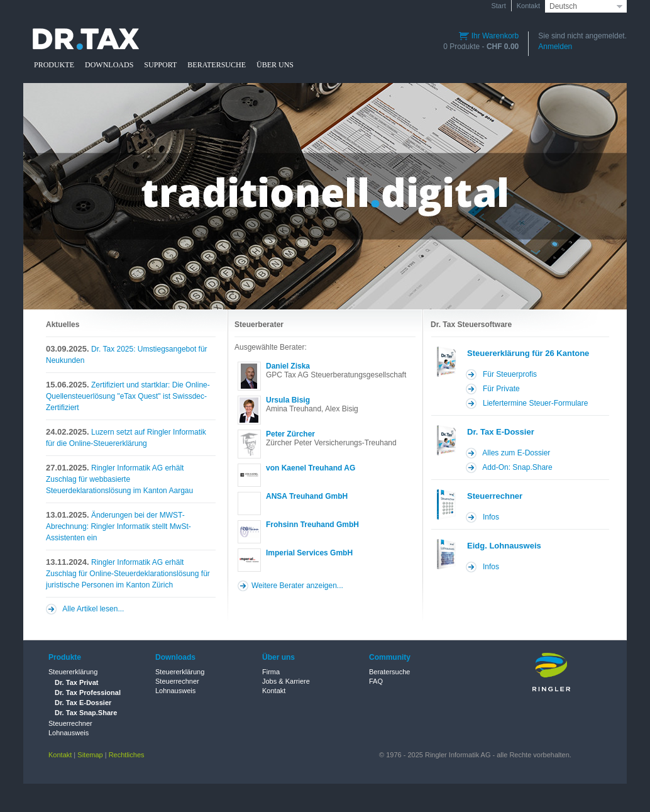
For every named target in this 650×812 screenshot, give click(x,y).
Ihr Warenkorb (489, 36)
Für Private (501, 389)
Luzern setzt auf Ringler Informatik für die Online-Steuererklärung (126, 437)
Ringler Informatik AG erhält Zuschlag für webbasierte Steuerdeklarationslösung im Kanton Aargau (119, 479)
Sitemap (90, 755)
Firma (271, 672)
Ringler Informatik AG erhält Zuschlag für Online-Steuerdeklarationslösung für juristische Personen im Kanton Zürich (128, 573)
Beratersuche (389, 672)
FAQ (376, 681)
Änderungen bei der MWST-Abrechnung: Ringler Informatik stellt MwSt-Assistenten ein (118, 526)
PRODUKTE (54, 65)
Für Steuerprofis (510, 374)
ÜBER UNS (275, 65)
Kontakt (528, 6)
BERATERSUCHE (217, 65)
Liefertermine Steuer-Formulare (535, 403)
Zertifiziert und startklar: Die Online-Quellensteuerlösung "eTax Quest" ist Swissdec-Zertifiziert (128, 396)
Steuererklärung (73, 672)
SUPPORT (160, 65)
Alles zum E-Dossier (516, 453)
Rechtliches (127, 755)
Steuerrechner (70, 723)
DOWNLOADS (109, 65)
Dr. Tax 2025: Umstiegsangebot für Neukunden (127, 354)
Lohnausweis (69, 733)
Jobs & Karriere (286, 681)
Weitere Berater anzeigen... (297, 586)
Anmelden (555, 47)
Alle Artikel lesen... (93, 609)
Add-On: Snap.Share (517, 467)
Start (498, 6)
